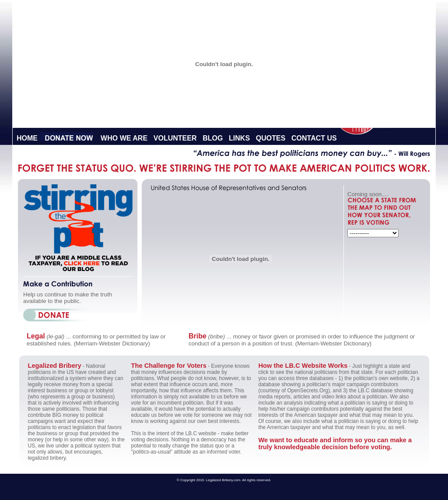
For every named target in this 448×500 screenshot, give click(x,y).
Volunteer (175, 138)
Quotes (271, 138)
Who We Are (124, 138)
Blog (213, 138)
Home (27, 138)
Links (239, 138)
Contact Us (314, 138)
